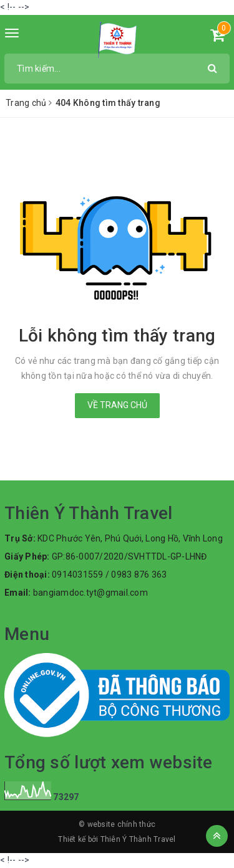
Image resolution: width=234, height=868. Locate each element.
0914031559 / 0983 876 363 (109, 575)
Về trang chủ (117, 405)
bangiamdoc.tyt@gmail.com (90, 593)
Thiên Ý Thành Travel (138, 839)
